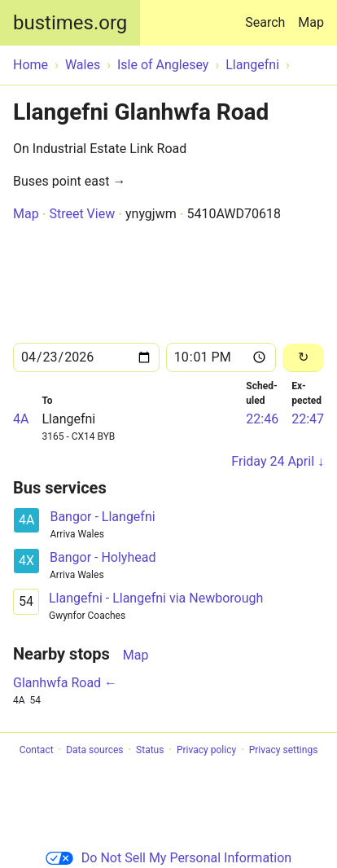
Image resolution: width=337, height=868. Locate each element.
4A (21, 419)
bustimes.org (70, 23)
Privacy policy (206, 750)
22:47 (308, 419)
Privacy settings (284, 750)
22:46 (262, 419)
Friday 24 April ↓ (278, 461)
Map (311, 22)
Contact (37, 750)
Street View (82, 214)
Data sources (94, 750)
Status (150, 750)
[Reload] (303, 358)
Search (268, 15)
